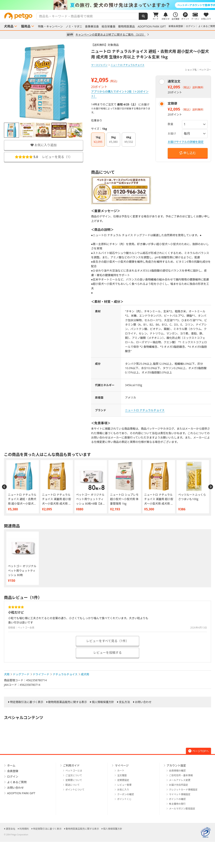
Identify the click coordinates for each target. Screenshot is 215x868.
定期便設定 (123, 780)
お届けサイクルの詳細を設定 (186, 142)
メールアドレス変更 (180, 780)
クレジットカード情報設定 (183, 790)
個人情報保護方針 (103, 702)
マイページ (122, 765)
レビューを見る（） (44, 157)
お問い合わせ (143, 702)
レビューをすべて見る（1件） (107, 641)
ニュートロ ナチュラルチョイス (145, 410)
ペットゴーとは (74, 771)
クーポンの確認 (126, 794)
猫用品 (26, 26)
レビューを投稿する (107, 653)
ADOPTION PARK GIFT (152, 27)
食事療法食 (92, 27)
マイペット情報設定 (180, 794)
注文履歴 (122, 775)
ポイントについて (75, 790)
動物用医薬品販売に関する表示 (68, 702)
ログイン (191, 26)
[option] (107, 5)
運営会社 (10, 829)
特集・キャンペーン (50, 27)
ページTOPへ (198, 751)
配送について (73, 785)
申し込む (188, 153)
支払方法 (125, 702)
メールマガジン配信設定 (182, 809)
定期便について (74, 780)
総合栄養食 (108, 27)
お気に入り (123, 790)
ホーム (11, 765)
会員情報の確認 (177, 771)
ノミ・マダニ (74, 27)
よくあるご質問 (207, 26)
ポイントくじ (124, 799)
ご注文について (74, 775)
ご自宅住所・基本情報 (181, 775)
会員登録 (13, 771)
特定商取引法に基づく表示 (27, 702)
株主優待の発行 (177, 804)
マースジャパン (99, 65)
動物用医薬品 (127, 27)
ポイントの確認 (177, 799)
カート (121, 771)
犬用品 (9, 26)
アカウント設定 (176, 765)
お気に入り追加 (44, 145)
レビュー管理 (124, 785)
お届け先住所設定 (179, 785)
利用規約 (24, 829)
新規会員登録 (176, 26)
